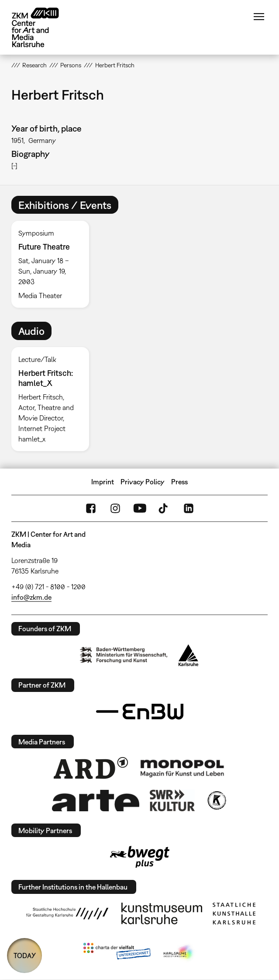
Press (179, 482)
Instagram (115, 508)
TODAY (25, 956)
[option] (54, 264)
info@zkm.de (31, 597)
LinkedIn (189, 508)
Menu (259, 17)
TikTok (164, 508)
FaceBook (91, 508)
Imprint (103, 482)
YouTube (140, 508)
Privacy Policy (143, 482)
